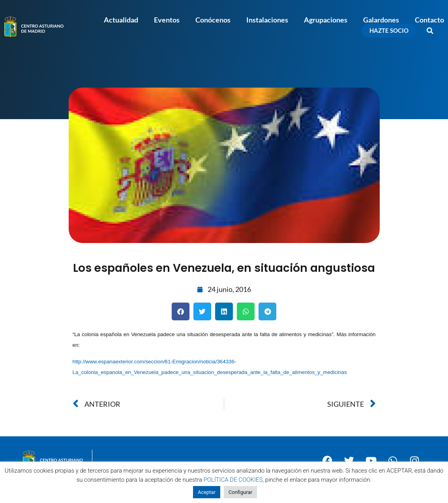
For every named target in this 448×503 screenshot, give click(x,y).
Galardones (381, 20)
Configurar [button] (240, 492)
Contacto (429, 20)
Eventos (167, 20)
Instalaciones (267, 20)
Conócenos (213, 20)
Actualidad (121, 20)
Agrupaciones (326, 20)
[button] (430, 31)
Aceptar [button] (207, 492)
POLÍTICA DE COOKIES (233, 480)
